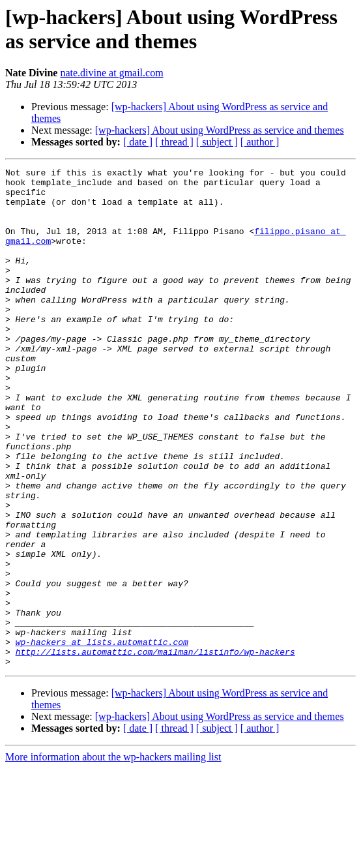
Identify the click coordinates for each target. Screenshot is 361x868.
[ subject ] (217, 142)
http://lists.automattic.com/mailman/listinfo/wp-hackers (155, 749)
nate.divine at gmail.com (111, 73)
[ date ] (138, 142)
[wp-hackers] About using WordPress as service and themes (220, 130)
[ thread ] (174, 142)
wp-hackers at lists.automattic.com (102, 738)
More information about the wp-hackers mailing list (113, 857)
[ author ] (260, 142)
